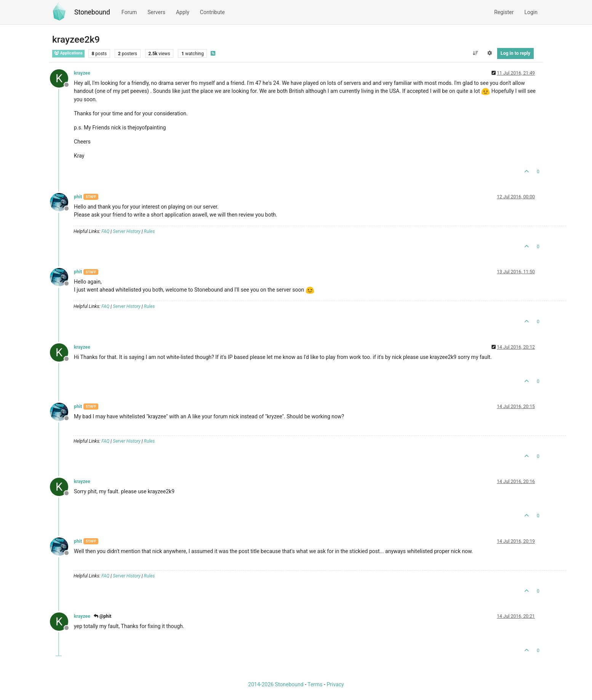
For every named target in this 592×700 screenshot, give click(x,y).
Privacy (335, 684)
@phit (102, 616)
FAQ (105, 231)
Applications (68, 53)
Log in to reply (515, 53)
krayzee (82, 73)
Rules (150, 231)
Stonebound (92, 12)
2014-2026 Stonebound (276, 684)
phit (78, 197)
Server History (127, 231)
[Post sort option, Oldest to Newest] (475, 53)
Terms (315, 684)
